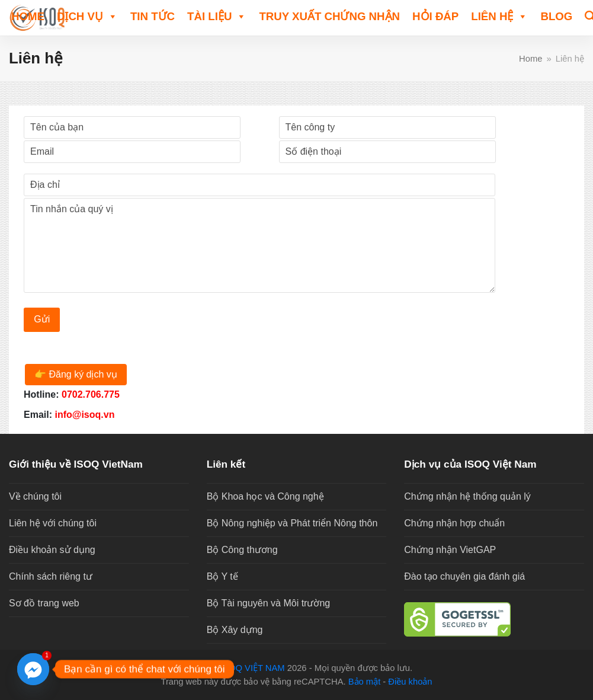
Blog (556, 16)
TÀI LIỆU (217, 16)
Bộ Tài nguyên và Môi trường (269, 603)
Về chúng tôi (35, 496)
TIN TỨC (153, 16)
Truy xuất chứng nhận (329, 16)
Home (28, 16)
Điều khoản (410, 682)
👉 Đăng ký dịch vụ (76, 374)
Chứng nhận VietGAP (450, 550)
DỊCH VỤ (87, 16)
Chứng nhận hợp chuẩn (454, 523)
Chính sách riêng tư (51, 576)
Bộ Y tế (222, 576)
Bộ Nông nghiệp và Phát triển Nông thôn (292, 523)
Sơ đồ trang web (44, 603)
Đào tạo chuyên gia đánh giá (464, 576)
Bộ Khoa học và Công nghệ (265, 496)
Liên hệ (499, 16)
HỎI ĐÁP (435, 16)
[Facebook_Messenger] (33, 669)
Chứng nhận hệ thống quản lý (467, 496)
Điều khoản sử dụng (52, 550)
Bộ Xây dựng (235, 630)
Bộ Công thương (242, 550)
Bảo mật (365, 682)
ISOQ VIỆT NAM (253, 668)
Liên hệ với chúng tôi (53, 523)
